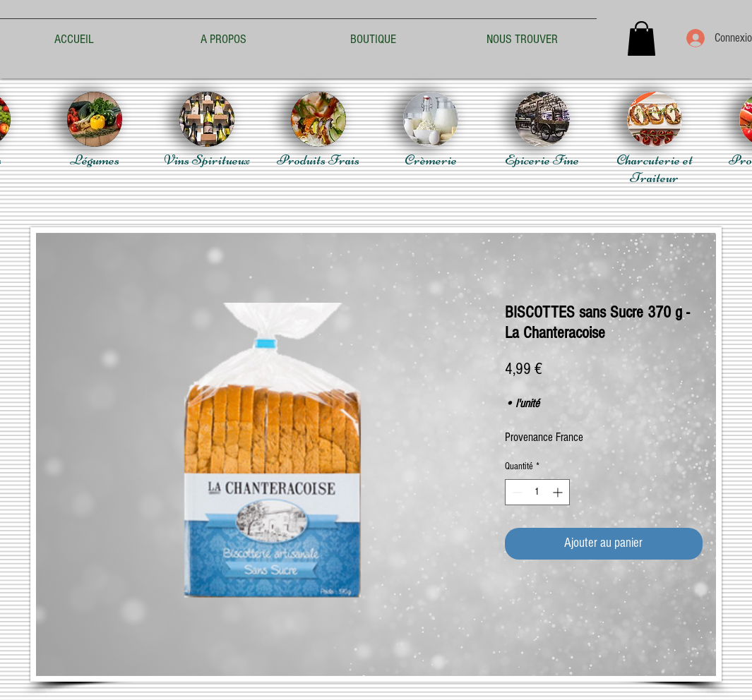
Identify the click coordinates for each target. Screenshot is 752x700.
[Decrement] (516, 492)
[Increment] (559, 492)
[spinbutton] (537, 492)
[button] (641, 38)
